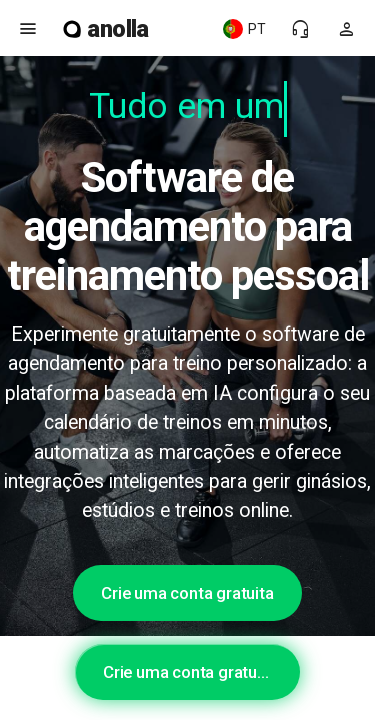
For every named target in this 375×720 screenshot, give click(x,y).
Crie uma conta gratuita (187, 593)
